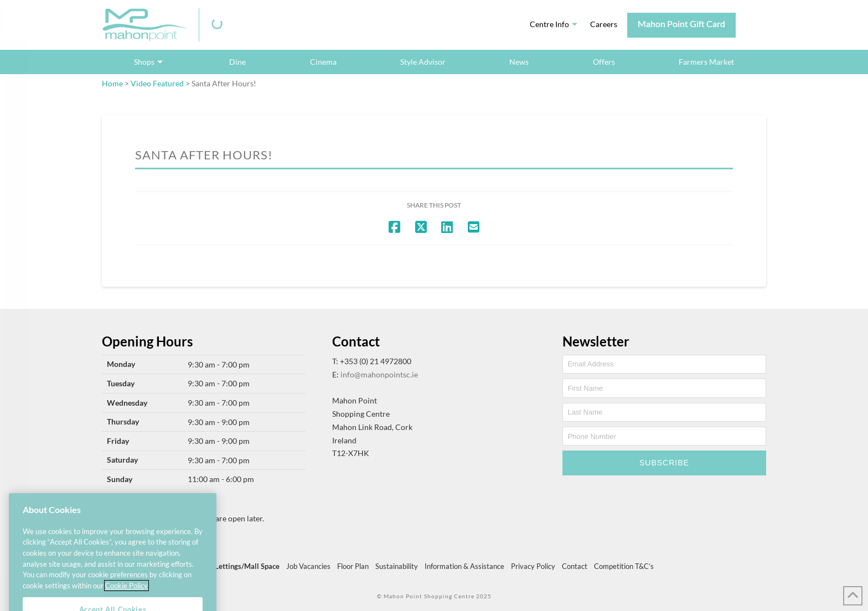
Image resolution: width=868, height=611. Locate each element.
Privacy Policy (533, 566)
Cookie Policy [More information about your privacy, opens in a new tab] (126, 596)
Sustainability (397, 566)
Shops (144, 62)
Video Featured (157, 83)
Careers (604, 24)
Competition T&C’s (624, 566)
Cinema (323, 62)
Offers (604, 62)
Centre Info (549, 24)
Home (112, 83)
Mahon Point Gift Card (681, 24)
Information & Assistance (464, 566)
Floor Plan (353, 566)
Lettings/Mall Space (247, 566)
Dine (237, 62)
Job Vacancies (308, 566)
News (519, 62)
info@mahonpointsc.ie (379, 374)
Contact (575, 566)
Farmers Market (706, 62)
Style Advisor (423, 62)
